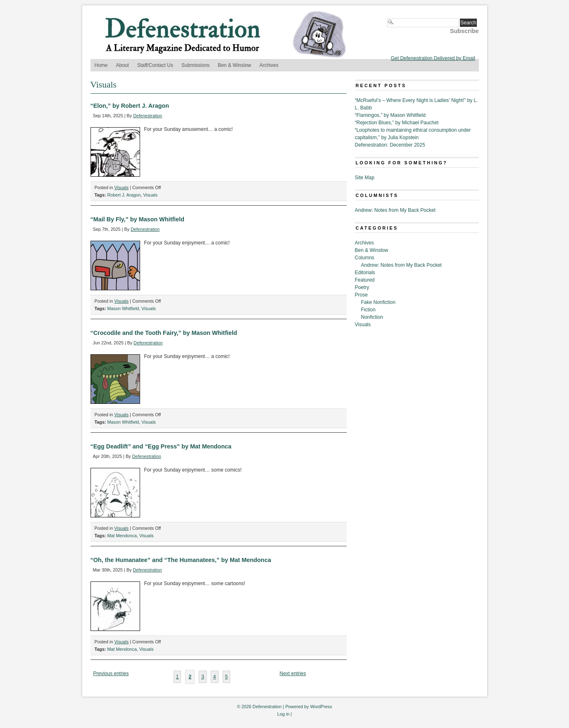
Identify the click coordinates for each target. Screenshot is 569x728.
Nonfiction (372, 317)
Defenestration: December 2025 (390, 145)
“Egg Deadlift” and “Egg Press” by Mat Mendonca (161, 446)
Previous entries (111, 673)
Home (101, 65)
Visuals (122, 187)
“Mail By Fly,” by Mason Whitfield (138, 219)
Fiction (368, 310)
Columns (365, 258)
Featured (365, 280)
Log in (283, 714)
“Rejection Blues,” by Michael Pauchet (397, 123)
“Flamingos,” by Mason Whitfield (390, 115)
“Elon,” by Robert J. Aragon (130, 106)
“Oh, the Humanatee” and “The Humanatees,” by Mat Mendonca (181, 560)
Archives (269, 65)
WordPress (321, 707)
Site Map (365, 178)
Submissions (195, 65)
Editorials (365, 273)
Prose (361, 295)
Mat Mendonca (122, 536)
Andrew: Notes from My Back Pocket (395, 210)
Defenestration (148, 116)
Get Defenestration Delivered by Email (433, 58)
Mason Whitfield (123, 308)
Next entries (293, 673)
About (123, 65)
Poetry (362, 287)
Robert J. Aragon (124, 195)
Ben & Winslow (235, 65)
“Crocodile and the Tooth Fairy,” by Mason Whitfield (164, 333)
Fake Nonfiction (378, 302)
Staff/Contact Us (155, 65)
